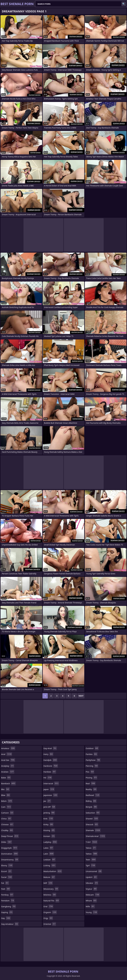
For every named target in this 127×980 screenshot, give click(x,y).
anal (7, 754)
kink (48, 819)
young (92, 912)
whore (91, 901)
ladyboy (50, 842)
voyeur (92, 889)
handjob (50, 760)
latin (49, 854)
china (6, 819)
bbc (5, 789)
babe (6, 778)
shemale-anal (96, 836)
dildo (7, 842)
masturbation (53, 871)
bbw (6, 795)
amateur (8, 748)
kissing (49, 830)
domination (10, 854)
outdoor (92, 748)
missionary (51, 889)
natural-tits (51, 901)
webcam (93, 895)
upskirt (92, 877)
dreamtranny (10, 860)
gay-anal (50, 748)
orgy (48, 918)
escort (7, 871)
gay (6, 918)
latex (48, 848)
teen (91, 860)
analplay (8, 766)
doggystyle (9, 848)
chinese (7, 824)
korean (49, 836)
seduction (93, 813)
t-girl (92, 842)
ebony (7, 865)
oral (48, 906)
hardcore (51, 766)
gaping (7, 912)
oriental (50, 924)
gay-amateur (10, 924)
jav (47, 801)
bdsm (7, 801)
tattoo (92, 854)
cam (6, 807)
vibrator (92, 883)
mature (49, 877)
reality (91, 789)
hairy (48, 754)
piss (90, 772)
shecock (92, 824)
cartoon (7, 813)
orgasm (50, 912)
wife (90, 906)
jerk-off (49, 807)
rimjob (92, 807)
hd (48, 778)
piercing (92, 766)
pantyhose (93, 760)
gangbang (9, 906)
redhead (93, 795)
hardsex (50, 772)
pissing (92, 778)
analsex (8, 772)
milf (48, 883)
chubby (7, 830)
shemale (93, 830)
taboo (91, 848)
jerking (49, 813)
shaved (92, 819)
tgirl (91, 865)
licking (50, 865)
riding (91, 801)
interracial (51, 783)
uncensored (94, 871)
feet (6, 889)
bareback (8, 783)
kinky (48, 824)
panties (92, 754)
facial (7, 877)
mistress (50, 895)
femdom (8, 901)
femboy (7, 895)
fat (5, 883)
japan (49, 789)
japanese (51, 795)
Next (81, 696)
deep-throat (10, 836)
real (91, 783)
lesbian (49, 860)
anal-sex (8, 760)
